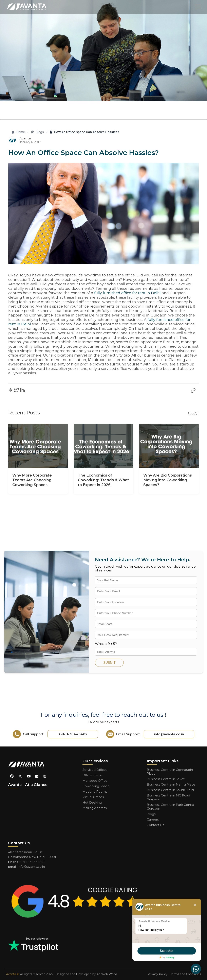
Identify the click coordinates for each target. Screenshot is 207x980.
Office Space (92, 775)
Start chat (166, 951)
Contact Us (155, 825)
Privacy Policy (158, 974)
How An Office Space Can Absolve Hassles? (85, 132)
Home (18, 132)
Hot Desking (92, 802)
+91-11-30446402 (73, 734)
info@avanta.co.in (169, 734)
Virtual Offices (93, 797)
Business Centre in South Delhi (170, 790)
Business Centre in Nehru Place (171, 784)
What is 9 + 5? (106, 644)
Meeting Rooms (95, 792)
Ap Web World (107, 974)
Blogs (37, 132)
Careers (153, 819)
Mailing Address (95, 808)
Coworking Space (96, 786)
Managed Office (95, 781)
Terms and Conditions (186, 974)
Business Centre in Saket (166, 779)
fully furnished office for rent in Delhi (127, 293)
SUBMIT (109, 663)
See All (193, 414)
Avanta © (13, 974)
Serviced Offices (95, 770)
